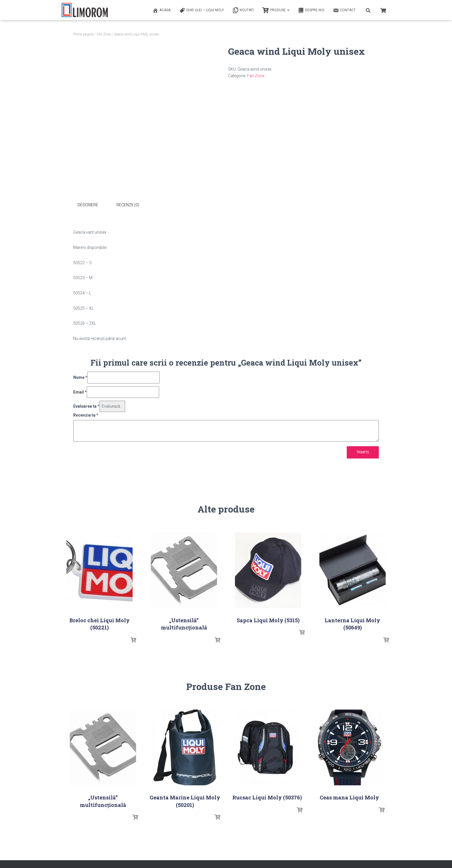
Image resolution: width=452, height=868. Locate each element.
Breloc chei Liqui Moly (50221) (100, 624)
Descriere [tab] (88, 205)
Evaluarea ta (86, 406)
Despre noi (311, 10)
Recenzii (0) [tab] (128, 205)
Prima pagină (83, 34)
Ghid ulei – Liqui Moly (202, 10)
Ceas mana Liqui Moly (349, 797)
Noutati (243, 10)
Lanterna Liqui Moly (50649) (352, 624)
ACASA (162, 10)
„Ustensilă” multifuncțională (184, 624)
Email (80, 392)
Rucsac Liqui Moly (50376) (267, 797)
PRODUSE (276, 10)
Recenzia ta (86, 415)
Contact (344, 10)
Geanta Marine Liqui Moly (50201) (185, 801)
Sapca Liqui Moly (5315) (268, 620)
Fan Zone (104, 34)
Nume (80, 377)
